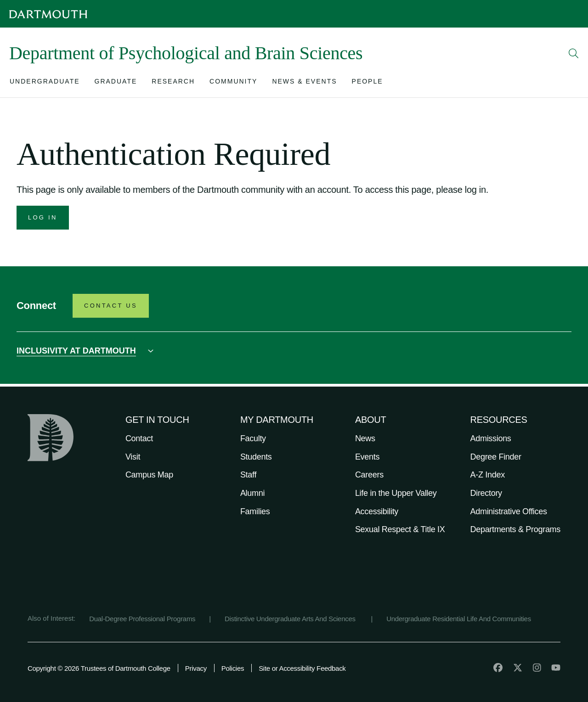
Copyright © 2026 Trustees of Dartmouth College (99, 668)
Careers (369, 475)
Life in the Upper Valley (396, 493)
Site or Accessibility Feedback (302, 668)
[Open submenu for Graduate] (116, 83)
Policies (233, 668)
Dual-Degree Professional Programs (142, 619)
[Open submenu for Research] (173, 83)
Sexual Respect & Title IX (400, 529)
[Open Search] (574, 53)
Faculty (253, 438)
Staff (248, 475)
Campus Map (149, 475)
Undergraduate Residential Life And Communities (459, 619)
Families (255, 511)
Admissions (491, 438)
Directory (486, 493)
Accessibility (377, 511)
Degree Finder (496, 457)
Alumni (252, 493)
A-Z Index (488, 475)
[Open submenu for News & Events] (304, 83)
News (365, 438)
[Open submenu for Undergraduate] (45, 83)
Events (367, 457)
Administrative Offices (509, 511)
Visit (133, 457)
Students (256, 457)
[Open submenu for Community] (233, 83)
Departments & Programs (515, 529)
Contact (139, 438)
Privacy (196, 668)
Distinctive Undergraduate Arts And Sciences (291, 619)
